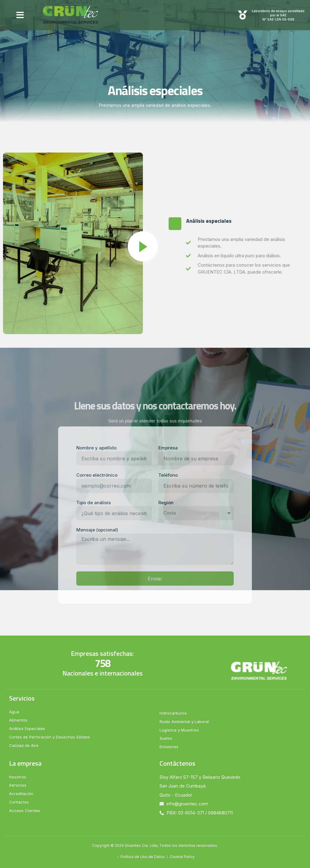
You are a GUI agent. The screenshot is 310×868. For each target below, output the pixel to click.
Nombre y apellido (96, 448)
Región (166, 503)
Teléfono (168, 475)
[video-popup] (143, 246)
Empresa (168, 448)
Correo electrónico (97, 475)
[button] (20, 15)
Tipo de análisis (94, 503)
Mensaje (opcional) (97, 530)
